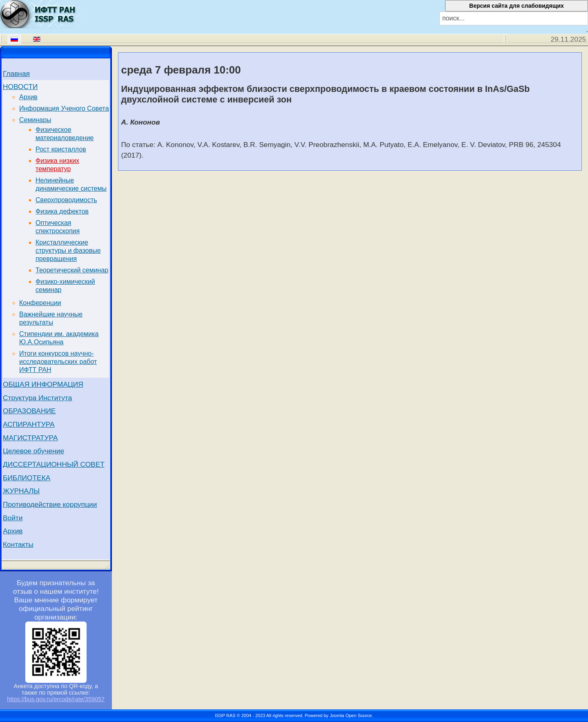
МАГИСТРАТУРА (30, 438)
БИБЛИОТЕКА (27, 478)
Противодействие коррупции (50, 504)
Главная (16, 74)
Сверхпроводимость (66, 200)
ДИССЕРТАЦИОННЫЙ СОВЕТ (54, 464)
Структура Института (38, 398)
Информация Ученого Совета (64, 108)
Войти (13, 518)
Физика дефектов (62, 211)
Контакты (18, 544)
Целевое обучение (33, 451)
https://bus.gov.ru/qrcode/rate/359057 (56, 699)
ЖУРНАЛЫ (21, 491)
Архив (28, 97)
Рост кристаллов (61, 149)
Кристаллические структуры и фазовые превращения (68, 251)
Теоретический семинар (72, 270)
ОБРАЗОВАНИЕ (29, 411)
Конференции (40, 303)
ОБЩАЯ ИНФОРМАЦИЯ (43, 384)
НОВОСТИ (20, 87)
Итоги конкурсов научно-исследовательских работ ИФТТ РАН (58, 362)
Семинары (35, 120)
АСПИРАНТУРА (29, 424)
